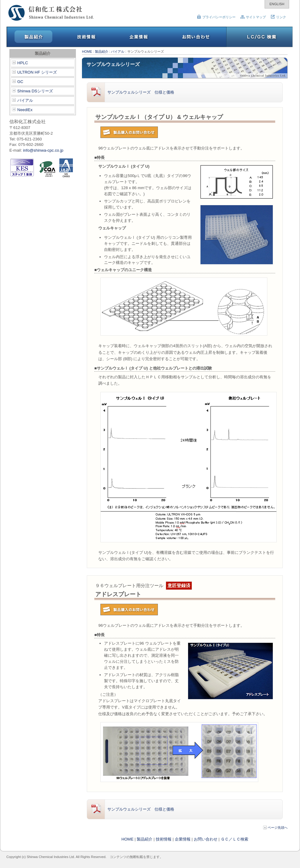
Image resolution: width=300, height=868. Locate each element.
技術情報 (164, 839)
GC (18, 82)
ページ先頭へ (275, 827)
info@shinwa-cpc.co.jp (43, 150)
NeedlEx (22, 110)
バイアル (23, 100)
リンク (278, 17)
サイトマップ (253, 17)
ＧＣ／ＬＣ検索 (235, 839)
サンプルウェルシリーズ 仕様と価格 (131, 92)
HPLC (20, 63)
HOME (87, 51)
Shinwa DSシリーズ (33, 91)
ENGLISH (277, 4)
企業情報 (183, 839)
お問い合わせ (206, 839)
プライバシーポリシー (216, 17)
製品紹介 (102, 51)
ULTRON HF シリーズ (34, 72)
